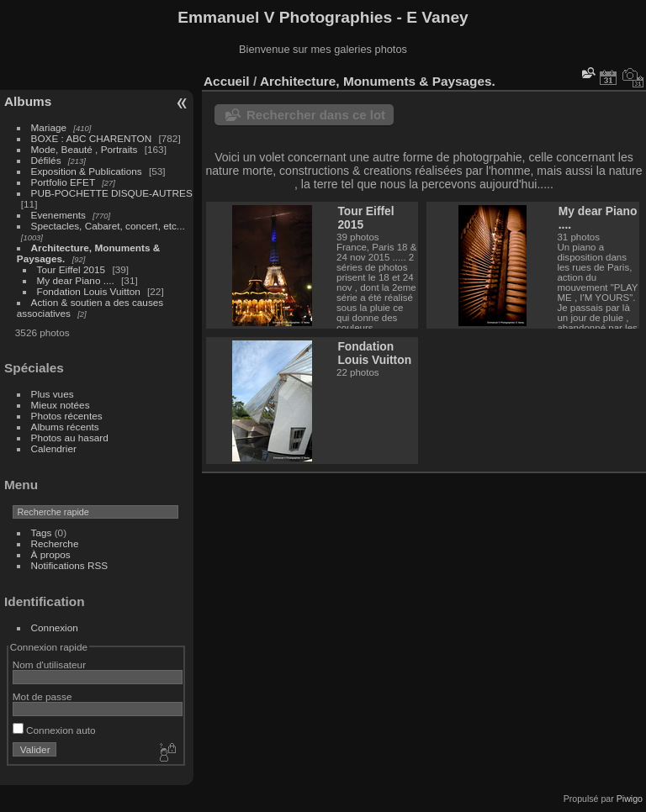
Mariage (49, 127)
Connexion (55, 627)
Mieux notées (61, 405)
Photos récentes (67, 416)
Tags (42, 533)
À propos (51, 554)
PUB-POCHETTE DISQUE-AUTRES (112, 193)
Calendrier (54, 448)
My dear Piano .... (76, 280)
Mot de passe (42, 696)
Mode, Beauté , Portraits (85, 149)
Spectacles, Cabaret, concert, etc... (108, 226)
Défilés (46, 160)
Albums (28, 101)
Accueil (227, 81)
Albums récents (65, 427)
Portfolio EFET (63, 182)
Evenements (60, 215)
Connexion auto (54, 730)
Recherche (55, 543)
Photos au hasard (70, 438)
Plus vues (53, 394)
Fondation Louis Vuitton (89, 291)
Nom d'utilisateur (49, 664)
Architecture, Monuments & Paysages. (378, 81)
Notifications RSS (70, 565)
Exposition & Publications (87, 171)
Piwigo (630, 799)
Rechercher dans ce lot (316, 115)
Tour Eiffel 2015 (71, 269)
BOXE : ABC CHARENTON (92, 138)
